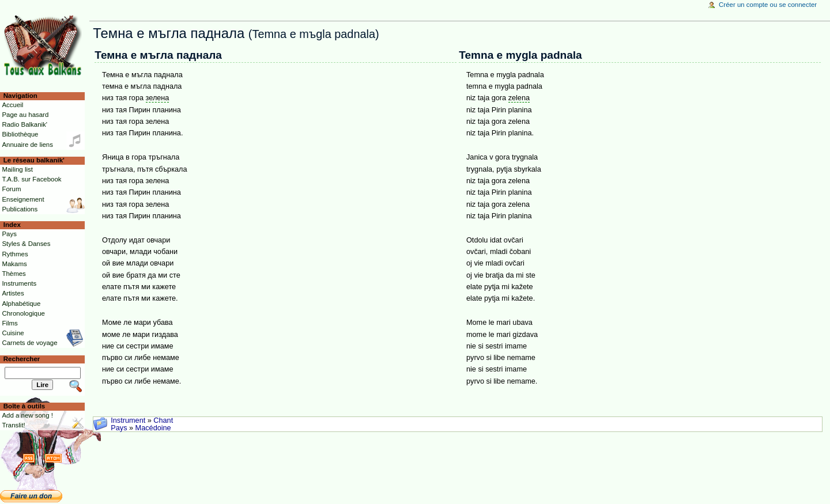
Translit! (13, 425)
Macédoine (153, 428)
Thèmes (14, 274)
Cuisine (13, 333)
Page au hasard (25, 115)
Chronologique (23, 313)
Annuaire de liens (27, 145)
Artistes (13, 293)
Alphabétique (21, 304)
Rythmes (15, 254)
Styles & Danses (26, 244)
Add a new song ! (27, 415)
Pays (119, 428)
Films (10, 323)
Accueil (12, 105)
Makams (14, 264)
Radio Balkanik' (24, 124)
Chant (163, 420)
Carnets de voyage (29, 343)
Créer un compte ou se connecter (768, 5)
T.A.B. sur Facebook (31, 179)
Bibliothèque (20, 134)
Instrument (128, 420)
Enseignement (23, 199)
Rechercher (22, 359)
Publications (20, 209)
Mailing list (17, 169)
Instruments (19, 283)
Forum (11, 189)
